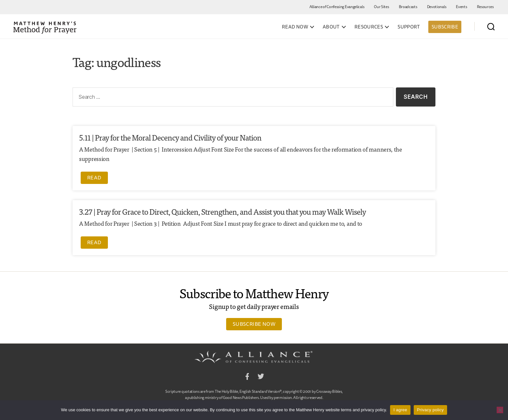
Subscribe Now (254, 324)
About (331, 27)
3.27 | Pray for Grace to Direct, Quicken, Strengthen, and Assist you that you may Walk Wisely (222, 211)
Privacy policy (430, 410)
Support (409, 27)
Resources (485, 7)
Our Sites (381, 7)
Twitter (261, 377)
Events (461, 7)
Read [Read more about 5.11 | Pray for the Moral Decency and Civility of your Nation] (94, 177)
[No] (500, 410)
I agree (400, 410)
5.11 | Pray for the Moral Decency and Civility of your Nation (170, 137)
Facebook (247, 377)
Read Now (295, 27)
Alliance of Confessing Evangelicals (337, 7)
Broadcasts (408, 7)
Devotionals (437, 7)
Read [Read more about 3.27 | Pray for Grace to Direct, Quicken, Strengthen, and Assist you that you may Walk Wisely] (94, 242)
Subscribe (445, 27)
